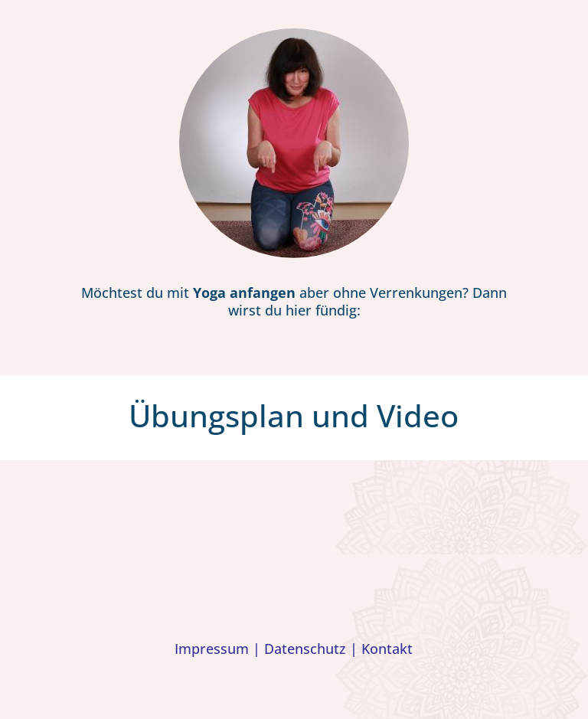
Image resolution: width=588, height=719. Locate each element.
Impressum (212, 649)
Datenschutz (305, 649)
